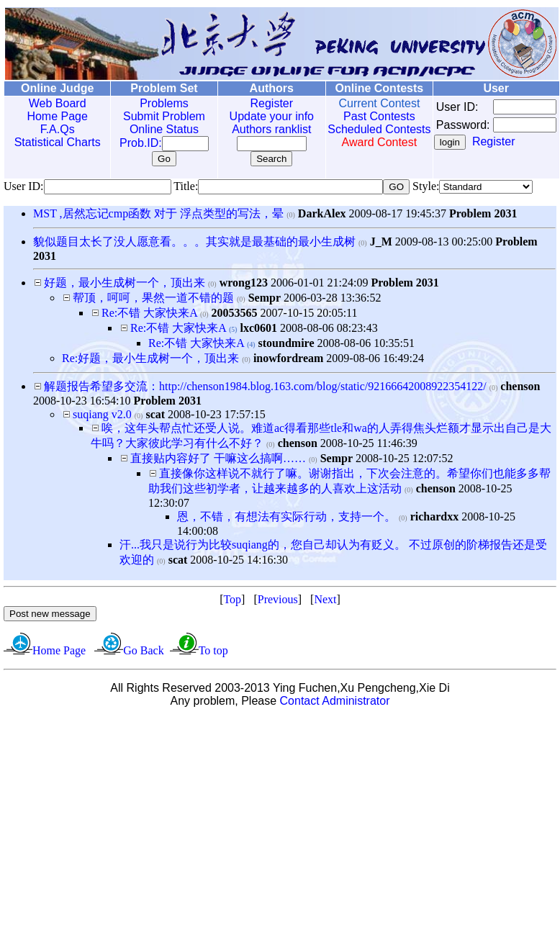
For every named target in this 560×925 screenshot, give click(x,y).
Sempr (265, 298)
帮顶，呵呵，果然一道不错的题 (153, 298)
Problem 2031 (483, 213)
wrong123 (244, 283)
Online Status (154, 129)
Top (232, 599)
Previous (278, 599)
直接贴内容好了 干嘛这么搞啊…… (218, 458)
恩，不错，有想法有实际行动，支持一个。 (286, 516)
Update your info (256, 116)
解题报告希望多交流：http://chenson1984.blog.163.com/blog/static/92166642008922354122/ (267, 386)
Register (256, 103)
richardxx (435, 516)
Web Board (54, 103)
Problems (154, 103)
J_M (381, 242)
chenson (520, 386)
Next (325, 599)
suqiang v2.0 (102, 414)
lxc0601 (259, 328)
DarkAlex (322, 213)
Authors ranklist (256, 129)
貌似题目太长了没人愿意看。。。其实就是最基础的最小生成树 (194, 242)
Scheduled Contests (358, 136)
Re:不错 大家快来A (149, 313)
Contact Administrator (335, 701)
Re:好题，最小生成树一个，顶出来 (150, 358)
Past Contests (358, 116)
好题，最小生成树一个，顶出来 (125, 283)
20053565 (235, 313)
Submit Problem (154, 116)
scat (155, 414)
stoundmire (286, 343)
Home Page (54, 116)
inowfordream (288, 358)
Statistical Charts (54, 142)
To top (213, 650)
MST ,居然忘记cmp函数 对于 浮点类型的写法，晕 (158, 213)
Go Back (143, 650)
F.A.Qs (54, 129)
